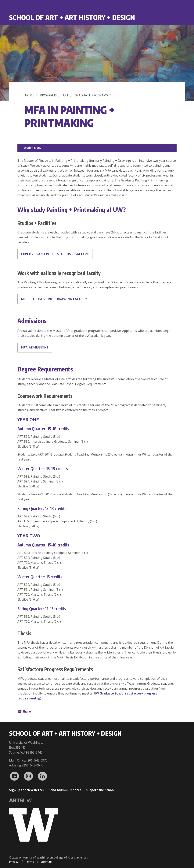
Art (66, 95)
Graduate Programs (91, 95)
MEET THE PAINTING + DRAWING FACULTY (54, 299)
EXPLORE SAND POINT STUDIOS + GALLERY (55, 254)
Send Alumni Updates (65, 790)
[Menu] (181, 7)
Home (30, 95)
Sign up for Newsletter (27, 790)
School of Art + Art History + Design (72, 17)
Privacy (14, 862)
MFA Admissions (35, 347)
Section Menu (32, 148)
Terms (29, 862)
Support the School (100, 790)
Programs (48, 95)
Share (25, 711)
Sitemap (46, 862)
